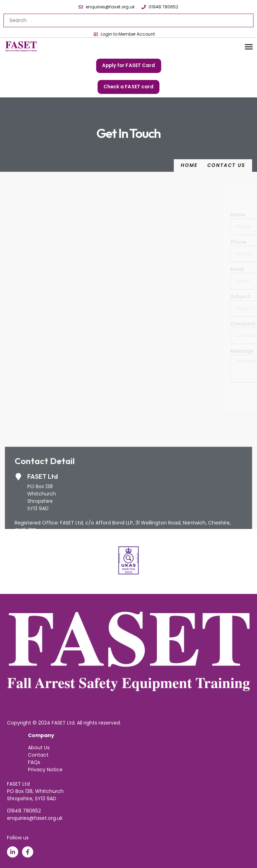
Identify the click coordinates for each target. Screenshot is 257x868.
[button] (249, 47)
